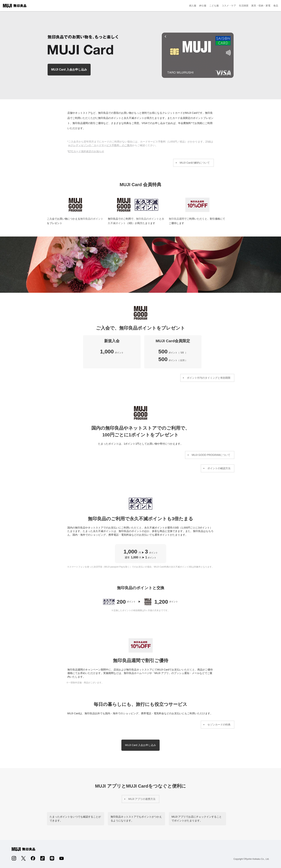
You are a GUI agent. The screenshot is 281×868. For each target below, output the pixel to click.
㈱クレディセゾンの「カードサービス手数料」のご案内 (100, 145)
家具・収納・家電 (261, 6)
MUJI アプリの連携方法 (142, 799)
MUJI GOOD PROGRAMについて (211, 455)
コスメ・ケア (229, 6)
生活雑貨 (244, 6)
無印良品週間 (197, 205)
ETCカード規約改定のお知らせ (86, 151)
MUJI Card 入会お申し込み (69, 70)
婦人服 (193, 6)
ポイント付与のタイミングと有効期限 (209, 378)
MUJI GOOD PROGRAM (75, 205)
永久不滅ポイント (146, 205)
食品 (276, 6)
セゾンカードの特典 (219, 725)
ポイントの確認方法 (219, 468)
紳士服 (203, 6)
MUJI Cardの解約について (195, 163)
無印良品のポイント (92, 219)
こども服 (214, 6)
